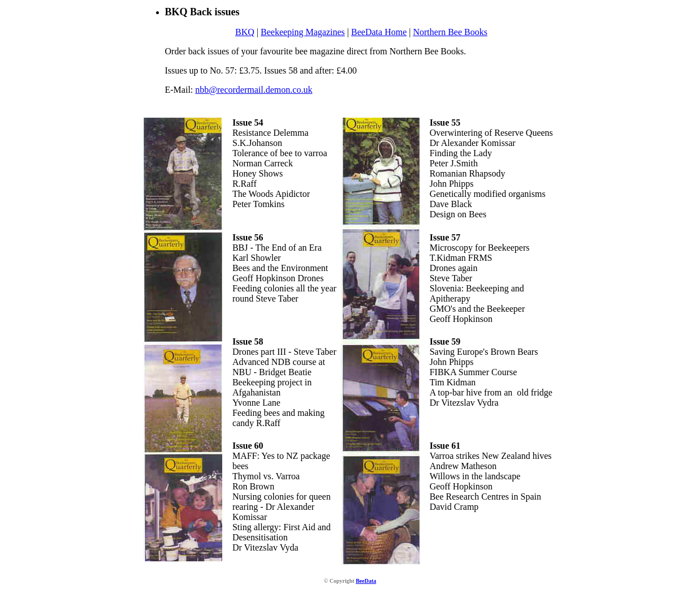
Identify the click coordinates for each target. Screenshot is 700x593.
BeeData (366, 581)
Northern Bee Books (450, 32)
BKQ (245, 32)
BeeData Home (379, 32)
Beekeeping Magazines (303, 32)
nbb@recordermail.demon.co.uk (254, 90)
